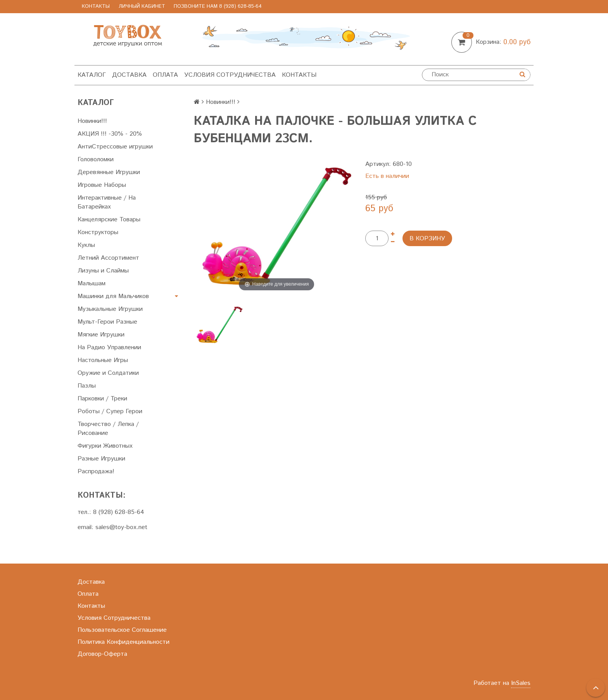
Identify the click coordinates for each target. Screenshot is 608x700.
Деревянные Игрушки (109, 172)
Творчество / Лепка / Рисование (108, 429)
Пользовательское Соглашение (122, 630)
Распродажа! (96, 472)
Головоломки (96, 159)
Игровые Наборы (102, 185)
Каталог (92, 75)
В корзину (427, 239)
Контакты (96, 6)
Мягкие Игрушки (101, 335)
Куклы (86, 245)
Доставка (129, 75)
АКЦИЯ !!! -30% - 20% (110, 134)
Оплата (165, 75)
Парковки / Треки (102, 399)
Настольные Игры (103, 360)
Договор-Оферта (102, 654)
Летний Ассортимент (108, 258)
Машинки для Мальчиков (113, 296)
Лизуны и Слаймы (103, 271)
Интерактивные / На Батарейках (107, 202)
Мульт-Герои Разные (107, 322)
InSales (521, 683)
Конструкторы (98, 232)
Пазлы (87, 386)
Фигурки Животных (105, 446)
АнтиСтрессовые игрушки (115, 147)
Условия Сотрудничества (230, 75)
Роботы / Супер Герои (110, 411)
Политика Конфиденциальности (123, 642)
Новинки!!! (92, 121)
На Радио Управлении (109, 347)
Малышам (92, 284)
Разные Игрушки (101, 459)
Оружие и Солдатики (108, 373)
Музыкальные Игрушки (110, 309)
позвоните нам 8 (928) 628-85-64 (218, 6)
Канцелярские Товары (109, 220)
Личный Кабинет (142, 6)
